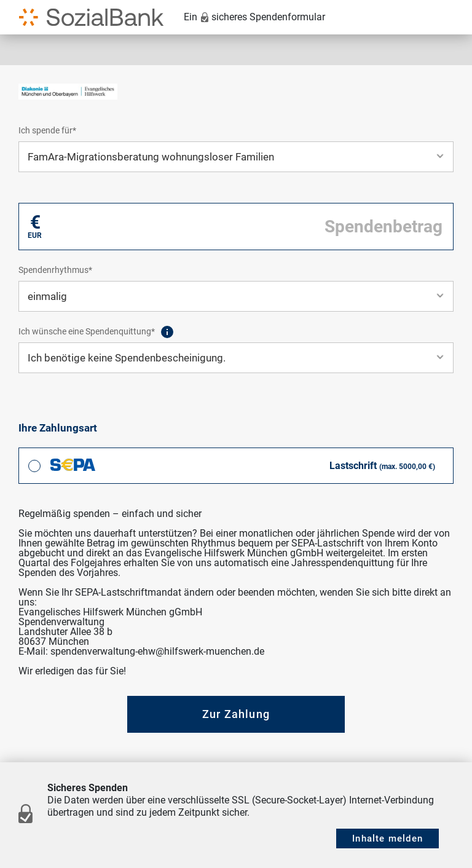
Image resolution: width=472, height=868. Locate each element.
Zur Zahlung (236, 714)
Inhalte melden (387, 838)
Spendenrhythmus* (55, 270)
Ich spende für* (47, 130)
